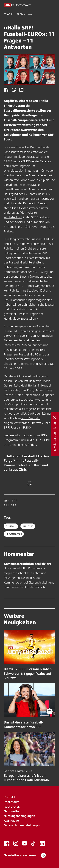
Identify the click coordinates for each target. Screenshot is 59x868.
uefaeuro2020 (14, 534)
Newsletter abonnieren (25, 855)
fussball (11, 526)
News (29, 14)
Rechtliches (12, 807)
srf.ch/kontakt (31, 418)
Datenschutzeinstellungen (22, 825)
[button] (53, 5)
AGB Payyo (11, 821)
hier (21, 445)
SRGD (20, 14)
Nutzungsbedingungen (19, 816)
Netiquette (11, 811)
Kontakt (9, 797)
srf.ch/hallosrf (13, 217)
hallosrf (28, 526)
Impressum (12, 802)
